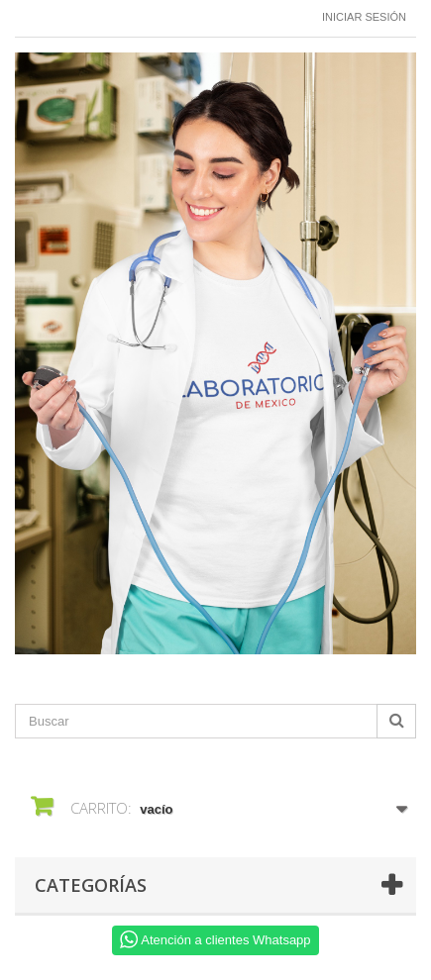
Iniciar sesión (364, 17)
